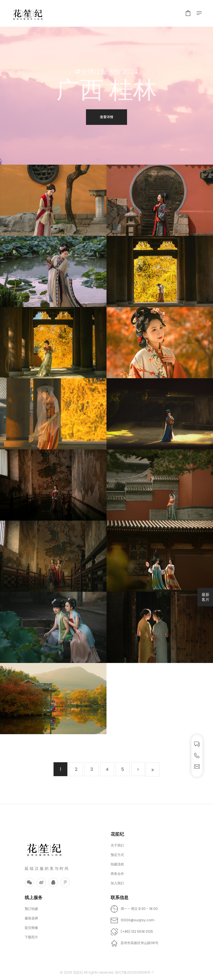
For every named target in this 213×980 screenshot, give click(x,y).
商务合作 (117, 874)
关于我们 (117, 845)
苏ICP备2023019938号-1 (134, 972)
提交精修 (31, 928)
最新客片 (206, 597)
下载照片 (31, 937)
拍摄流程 (117, 864)
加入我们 (117, 883)
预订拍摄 (31, 909)
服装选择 (31, 918)
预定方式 (117, 855)
